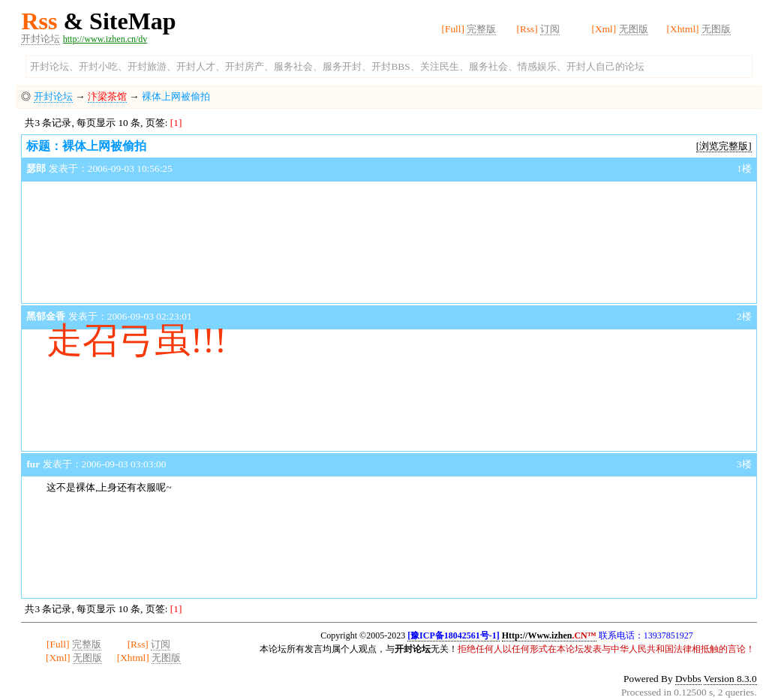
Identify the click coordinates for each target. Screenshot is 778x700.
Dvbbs (688, 679)
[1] (176, 123)
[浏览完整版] (724, 146)
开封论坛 (41, 39)
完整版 (481, 29)
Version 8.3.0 (730, 679)
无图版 (634, 29)
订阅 (550, 29)
